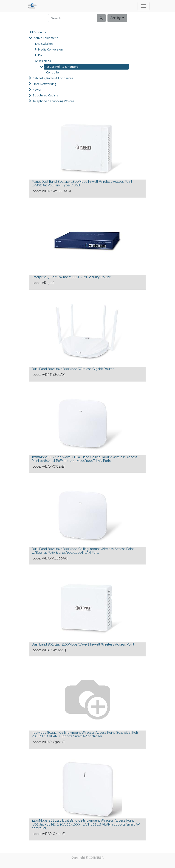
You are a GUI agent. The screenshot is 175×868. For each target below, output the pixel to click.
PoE (41, 55)
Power (37, 90)
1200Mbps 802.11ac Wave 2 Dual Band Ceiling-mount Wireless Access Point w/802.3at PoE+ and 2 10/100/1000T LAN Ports (85, 459)
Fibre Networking (44, 84)
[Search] (101, 18)
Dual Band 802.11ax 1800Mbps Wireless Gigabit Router (73, 369)
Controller (53, 72)
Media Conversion (50, 49)
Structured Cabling (45, 95)
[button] (117, 18)
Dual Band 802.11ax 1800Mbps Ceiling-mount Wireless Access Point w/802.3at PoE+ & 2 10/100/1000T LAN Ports (83, 551)
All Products (38, 32)
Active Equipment (46, 38)
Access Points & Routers (62, 67)
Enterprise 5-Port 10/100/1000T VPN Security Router (71, 277)
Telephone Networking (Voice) (53, 101)
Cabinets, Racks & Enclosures (53, 78)
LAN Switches (44, 44)
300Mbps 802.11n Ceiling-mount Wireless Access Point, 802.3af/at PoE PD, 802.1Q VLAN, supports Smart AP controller (85, 735)
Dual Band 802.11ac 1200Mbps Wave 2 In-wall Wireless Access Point (83, 644)
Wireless (45, 61)
